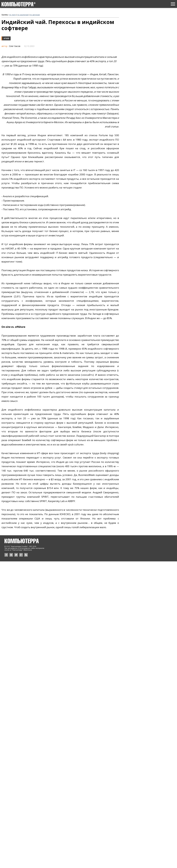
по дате (12, 15)
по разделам (23, 15)
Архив (6, 38)
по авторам (35, 15)
